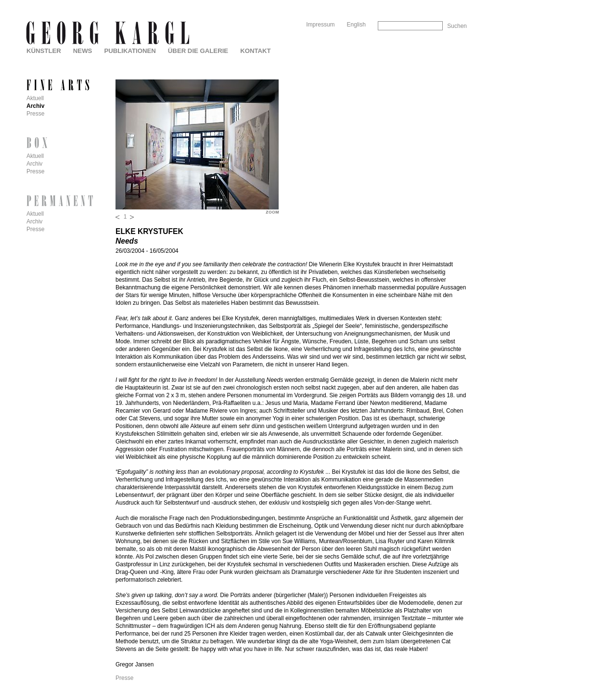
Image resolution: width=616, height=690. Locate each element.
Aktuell (35, 98)
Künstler (44, 51)
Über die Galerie (198, 51)
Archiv (35, 106)
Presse (124, 678)
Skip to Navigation (448, 4)
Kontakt (255, 51)
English (356, 25)
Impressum (320, 25)
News (83, 51)
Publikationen (130, 51)
